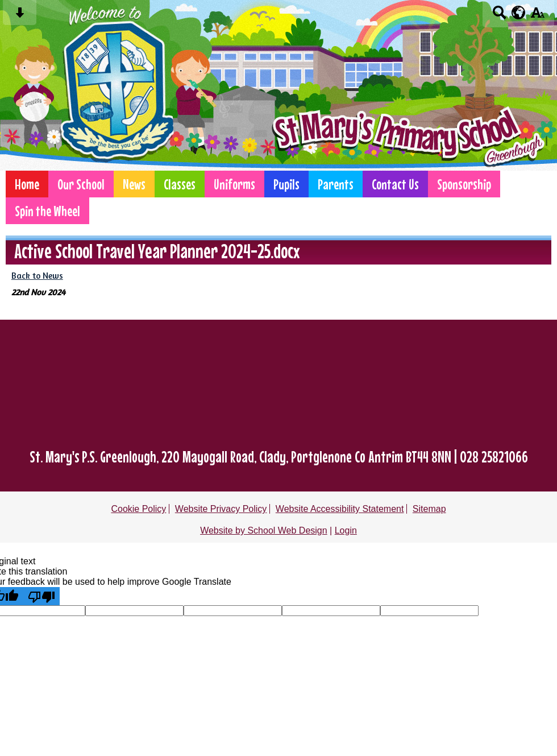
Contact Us (395, 184)
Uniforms (234, 184)
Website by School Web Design (264, 530)
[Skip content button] (20, 16)
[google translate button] (519, 13)
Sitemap (429, 509)
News (134, 184)
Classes (180, 184)
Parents (336, 184)
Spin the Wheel (47, 211)
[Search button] (499, 16)
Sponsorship (464, 184)
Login (346, 530)
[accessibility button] (537, 16)
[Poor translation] (41, 596)
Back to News (37, 276)
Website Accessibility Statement (340, 509)
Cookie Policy (138, 509)
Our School (81, 184)
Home (27, 184)
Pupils (286, 184)
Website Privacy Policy (221, 509)
